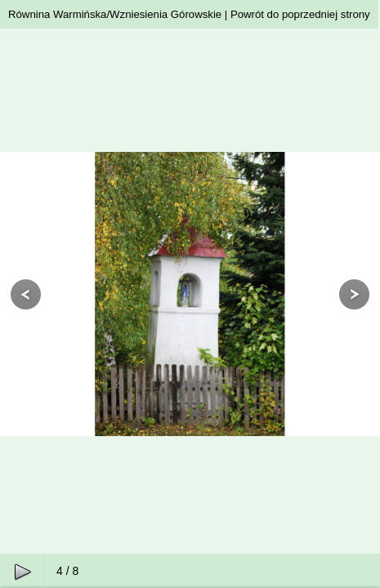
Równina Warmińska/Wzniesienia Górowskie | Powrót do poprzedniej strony (189, 14)
